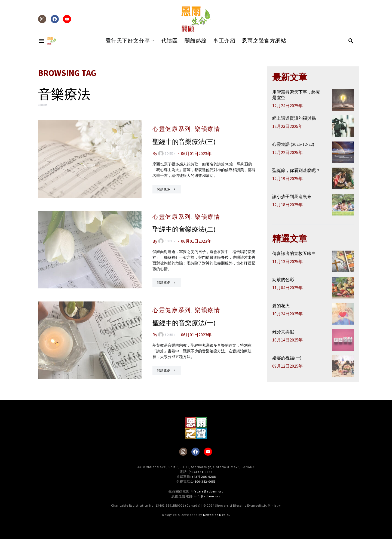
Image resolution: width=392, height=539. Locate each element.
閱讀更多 (164, 189)
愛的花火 (281, 306)
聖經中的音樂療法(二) (184, 229)
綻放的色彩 (283, 279)
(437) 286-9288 (204, 477)
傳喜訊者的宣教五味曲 (294, 253)
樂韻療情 (208, 129)
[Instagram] (42, 19)
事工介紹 (224, 41)
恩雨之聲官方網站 (264, 41)
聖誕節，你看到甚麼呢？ (296, 170)
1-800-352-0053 (203, 481)
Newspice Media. (217, 515)
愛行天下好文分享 (128, 41)
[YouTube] (67, 19)
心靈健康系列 (172, 129)
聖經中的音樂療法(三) (184, 142)
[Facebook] (55, 19)
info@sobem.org (207, 496)
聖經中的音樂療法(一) (184, 323)
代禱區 (170, 41)
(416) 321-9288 (200, 472)
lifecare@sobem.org (207, 491)
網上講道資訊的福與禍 (294, 118)
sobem (167, 153)
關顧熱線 (196, 41)
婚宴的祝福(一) (287, 358)
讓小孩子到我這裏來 (292, 196)
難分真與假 (283, 332)
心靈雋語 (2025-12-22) (293, 144)
